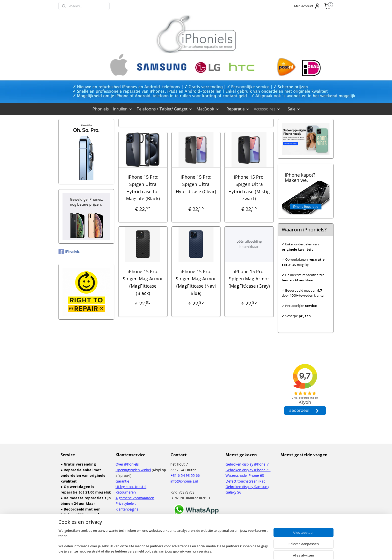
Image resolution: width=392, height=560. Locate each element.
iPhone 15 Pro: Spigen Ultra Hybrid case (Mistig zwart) (249, 188)
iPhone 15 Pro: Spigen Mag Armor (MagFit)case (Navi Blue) (196, 282)
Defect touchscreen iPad (245, 481)
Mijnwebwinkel (247, 551)
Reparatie (238, 109)
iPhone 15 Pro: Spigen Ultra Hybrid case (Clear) (196, 184)
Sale (294, 109)
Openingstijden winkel (133, 470)
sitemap (174, 551)
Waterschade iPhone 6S (245, 475)
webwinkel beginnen (203, 551)
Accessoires (267, 109)
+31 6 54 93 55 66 (185, 475)
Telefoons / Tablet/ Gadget (164, 109)
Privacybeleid (126, 503)
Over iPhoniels (127, 464)
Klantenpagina (127, 509)
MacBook (208, 109)
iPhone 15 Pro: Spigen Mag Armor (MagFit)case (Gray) (249, 279)
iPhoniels (100, 109)
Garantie (122, 481)
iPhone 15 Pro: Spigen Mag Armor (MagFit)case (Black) (143, 282)
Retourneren (126, 492)
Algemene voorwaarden (135, 498)
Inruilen (123, 109)
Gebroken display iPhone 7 (247, 464)
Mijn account (307, 6)
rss (184, 551)
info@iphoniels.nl (184, 481)
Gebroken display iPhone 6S (248, 470)
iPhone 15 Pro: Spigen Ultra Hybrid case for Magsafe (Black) (143, 188)
